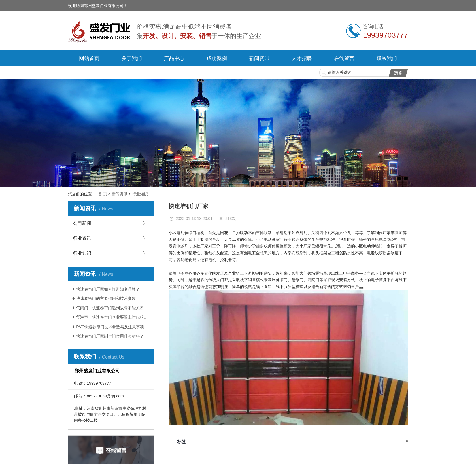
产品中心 (174, 58)
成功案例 (217, 58)
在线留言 (344, 58)
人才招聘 (302, 58)
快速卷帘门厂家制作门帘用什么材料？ (110, 336)
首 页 (103, 194)
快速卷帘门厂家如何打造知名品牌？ (108, 289)
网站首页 (89, 58)
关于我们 (132, 58)
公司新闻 (82, 223)
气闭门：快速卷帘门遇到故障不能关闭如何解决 (113, 308)
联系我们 (387, 58)
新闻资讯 (259, 58)
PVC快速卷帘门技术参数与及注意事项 (110, 327)
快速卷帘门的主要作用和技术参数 (106, 298)
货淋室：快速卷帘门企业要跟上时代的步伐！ (113, 317)
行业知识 (140, 194)
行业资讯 (82, 238)
